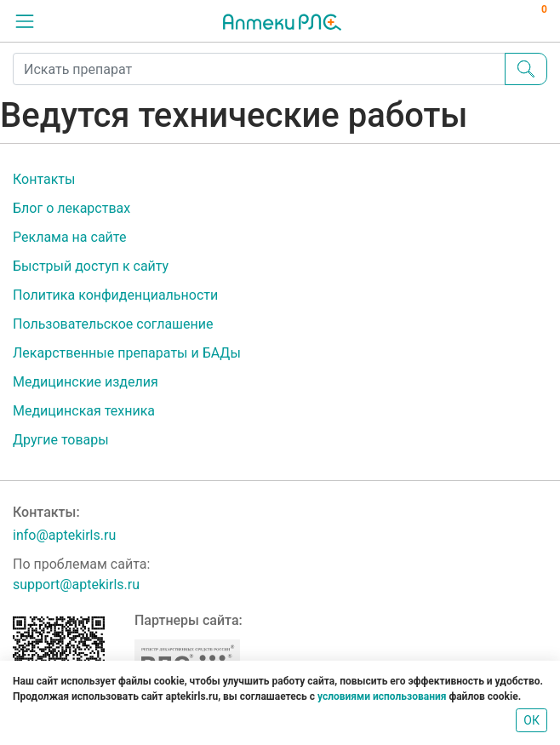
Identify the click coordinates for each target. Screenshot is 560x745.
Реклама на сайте (69, 237)
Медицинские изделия (86, 382)
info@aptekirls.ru (64, 535)
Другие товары (61, 440)
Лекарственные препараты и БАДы (127, 353)
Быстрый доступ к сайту (91, 266)
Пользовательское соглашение (113, 324)
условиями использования (382, 696)
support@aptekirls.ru (76, 585)
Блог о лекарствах (71, 208)
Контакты (44, 179)
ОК (531, 720)
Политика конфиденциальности (115, 295)
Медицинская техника (84, 411)
